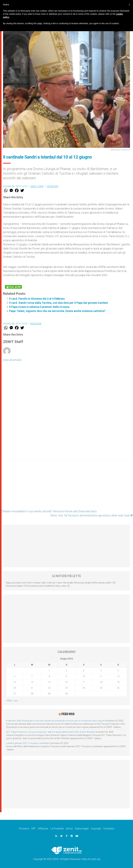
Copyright (96, 829)
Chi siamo (24, 829)
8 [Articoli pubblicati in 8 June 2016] (49, 676)
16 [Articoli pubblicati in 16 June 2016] (66, 682)
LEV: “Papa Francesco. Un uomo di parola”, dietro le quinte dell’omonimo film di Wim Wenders (51, 732)
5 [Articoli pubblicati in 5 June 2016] (118, 671)
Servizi (69, 829)
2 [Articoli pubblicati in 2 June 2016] (66, 671)
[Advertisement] (66, 486)
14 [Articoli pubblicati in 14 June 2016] (32, 682)
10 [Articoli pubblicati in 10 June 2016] (84, 676)
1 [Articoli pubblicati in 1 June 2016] (49, 671)
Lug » (16, 700)
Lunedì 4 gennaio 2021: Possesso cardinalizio (28, 743)
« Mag (9, 700)
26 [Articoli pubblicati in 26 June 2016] (118, 688)
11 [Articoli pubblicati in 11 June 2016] (101, 676)
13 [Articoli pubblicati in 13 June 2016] (15, 682)
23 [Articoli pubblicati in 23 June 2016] (66, 688)
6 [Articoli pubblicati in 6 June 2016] (15, 676)
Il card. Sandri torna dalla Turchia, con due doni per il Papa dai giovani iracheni (59, 303)
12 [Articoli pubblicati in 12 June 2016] (118, 676)
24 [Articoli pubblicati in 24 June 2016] (84, 688)
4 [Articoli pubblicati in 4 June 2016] (101, 671)
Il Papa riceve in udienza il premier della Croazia (39, 307)
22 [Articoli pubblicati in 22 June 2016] (49, 688)
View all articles (12, 360)
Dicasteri (53, 186)
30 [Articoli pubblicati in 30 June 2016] (66, 694)
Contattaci (109, 829)
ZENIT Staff (37, 186)
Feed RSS (68, 714)
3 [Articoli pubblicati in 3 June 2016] (84, 671)
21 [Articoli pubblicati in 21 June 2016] (32, 688)
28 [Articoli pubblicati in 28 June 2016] (32, 694)
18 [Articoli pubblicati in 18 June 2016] (101, 682)
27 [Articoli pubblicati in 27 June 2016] (15, 694)
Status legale (82, 829)
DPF (34, 829)
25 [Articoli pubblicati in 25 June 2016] (101, 688)
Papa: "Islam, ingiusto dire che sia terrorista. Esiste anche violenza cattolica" (57, 311)
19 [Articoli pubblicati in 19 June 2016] (118, 682)
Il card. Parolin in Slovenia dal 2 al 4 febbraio (37, 299)
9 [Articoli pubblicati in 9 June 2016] (66, 676)
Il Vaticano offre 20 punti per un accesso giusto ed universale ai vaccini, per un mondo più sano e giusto (56, 721)
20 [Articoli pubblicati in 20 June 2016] (15, 688)
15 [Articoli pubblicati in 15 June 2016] (49, 682)
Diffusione (43, 829)
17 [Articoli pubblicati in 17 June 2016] (84, 682)
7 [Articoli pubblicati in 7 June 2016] (32, 676)
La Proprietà (57, 829)
